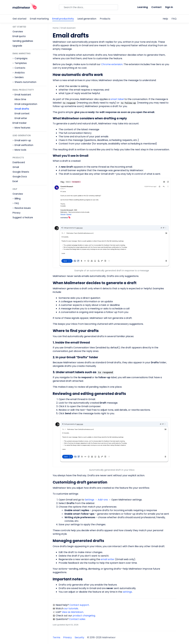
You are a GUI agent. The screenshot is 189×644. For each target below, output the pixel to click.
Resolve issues (23, 208)
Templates (21, 63)
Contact (156, 7)
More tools (20, 150)
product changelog (84, 616)
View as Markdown (72, 612)
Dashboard (19, 162)
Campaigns (21, 58)
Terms (56, 637)
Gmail (16, 167)
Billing (18, 199)
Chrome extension (112, 64)
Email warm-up (23, 140)
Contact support (79, 605)
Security (79, 637)
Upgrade (17, 46)
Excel (15, 181)
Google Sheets (21, 172)
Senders (19, 77)
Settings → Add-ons (96, 500)
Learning (143, 7)
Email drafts (22, 109)
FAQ (174, 19)
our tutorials (71, 608)
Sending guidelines (23, 41)
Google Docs (20, 177)
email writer (108, 559)
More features (22, 128)
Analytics (20, 73)
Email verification (24, 145)
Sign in (169, 7)
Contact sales (77, 619)
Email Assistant (23, 95)
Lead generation (87, 19)
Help (165, 19)
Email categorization (26, 104)
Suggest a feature (23, 217)
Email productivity (63, 19)
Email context (22, 113)
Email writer (21, 118)
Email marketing (39, 19)
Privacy (17, 213)
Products (105, 19)
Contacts (20, 68)
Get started (19, 19)
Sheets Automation (25, 82)
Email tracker (20, 123)
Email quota (19, 36)
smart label (117, 99)
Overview (18, 32)
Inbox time (20, 99)
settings (127, 592)
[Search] (88, 7)
